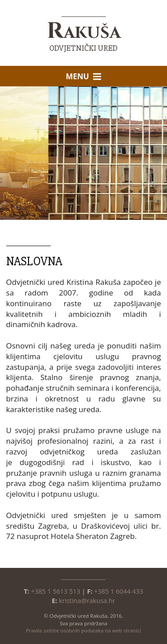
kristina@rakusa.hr (87, 601)
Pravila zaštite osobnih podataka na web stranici (83, 630)
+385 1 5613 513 (56, 591)
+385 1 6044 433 (118, 591)
